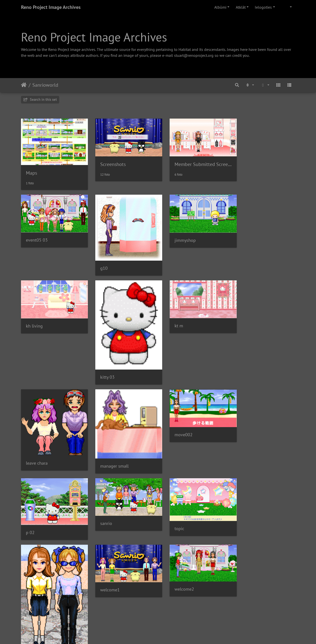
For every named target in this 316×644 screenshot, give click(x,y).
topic (242, 425)
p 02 (101, 429)
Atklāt (241, 7)
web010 (34, 550)
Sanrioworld (45, 85)
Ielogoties (263, 7)
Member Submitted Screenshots (200, 162)
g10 (100, 261)
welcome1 (106, 484)
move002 (35, 420)
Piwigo (164, 634)
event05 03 (37, 235)
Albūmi (220, 7)
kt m (101, 317)
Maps (31, 170)
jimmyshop (177, 235)
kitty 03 (33, 365)
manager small (251, 346)
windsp (244, 498)
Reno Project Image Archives (51, 7)
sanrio (173, 420)
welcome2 (176, 483)
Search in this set (40, 99)
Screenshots (109, 162)
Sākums (24, 85)
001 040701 (108, 613)
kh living (245, 235)
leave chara (178, 343)
